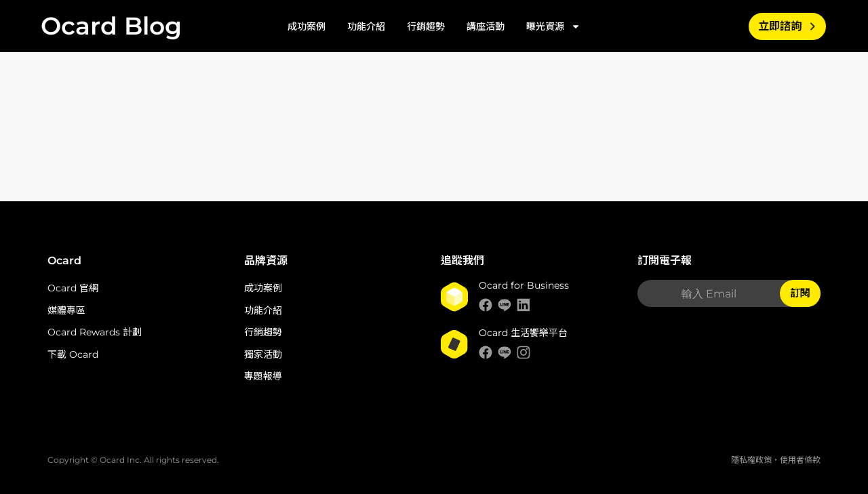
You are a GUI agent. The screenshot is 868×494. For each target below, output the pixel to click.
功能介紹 (366, 26)
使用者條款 (800, 460)
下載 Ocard (73, 354)
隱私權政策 (751, 460)
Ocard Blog (111, 26)
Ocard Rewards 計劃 (95, 332)
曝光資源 (553, 26)
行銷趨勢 (426, 26)
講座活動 (486, 26)
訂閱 (800, 293)
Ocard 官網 (73, 288)
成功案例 (307, 26)
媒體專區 (66, 310)
